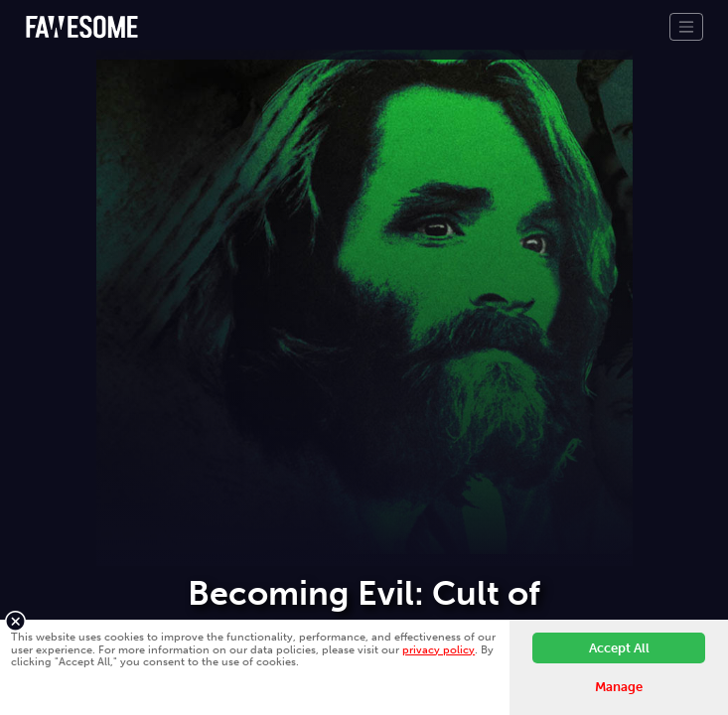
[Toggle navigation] (686, 27)
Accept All (619, 648)
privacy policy (438, 649)
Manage (619, 687)
